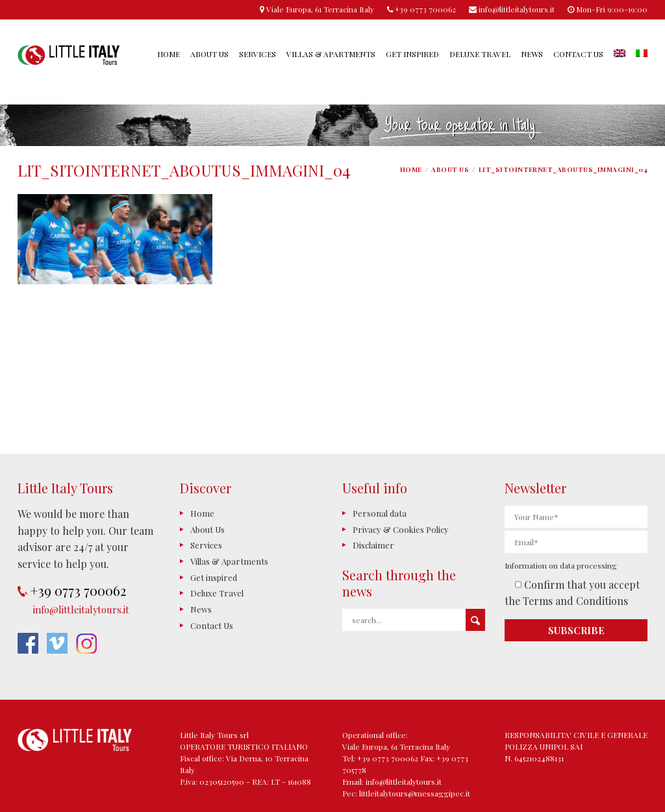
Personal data (380, 513)
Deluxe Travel (480, 54)
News (532, 54)
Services (257, 54)
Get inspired (412, 54)
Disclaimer (373, 545)
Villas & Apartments (331, 54)
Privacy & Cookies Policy (401, 529)
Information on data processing (561, 565)
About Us (209, 54)
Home (169, 54)
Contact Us (578, 54)
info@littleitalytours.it (81, 609)
